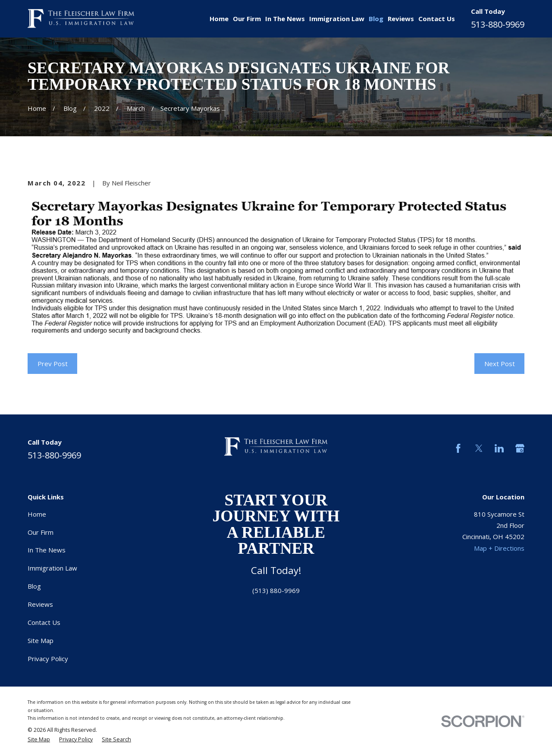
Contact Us (44, 622)
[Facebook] (458, 448)
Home (37, 514)
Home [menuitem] (219, 19)
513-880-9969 (498, 24)
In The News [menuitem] (285, 19)
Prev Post (53, 364)
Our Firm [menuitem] (247, 19)
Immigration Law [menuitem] (337, 19)
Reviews (40, 604)
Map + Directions (499, 548)
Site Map (41, 640)
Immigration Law (52, 568)
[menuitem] (39, 740)
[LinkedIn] (499, 448)
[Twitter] (479, 448)
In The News (47, 550)
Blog (34, 586)
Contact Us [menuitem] (437, 19)
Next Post (500, 364)
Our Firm (41, 532)
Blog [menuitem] (376, 19)
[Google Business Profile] (520, 448)
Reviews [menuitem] (401, 19)
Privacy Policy (48, 659)
